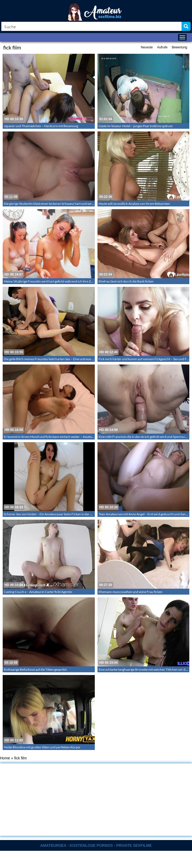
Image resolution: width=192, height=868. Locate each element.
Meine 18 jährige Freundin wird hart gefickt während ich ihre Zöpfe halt (53, 281)
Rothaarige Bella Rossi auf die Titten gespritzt (35, 669)
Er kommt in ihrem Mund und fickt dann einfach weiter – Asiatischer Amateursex (60, 437)
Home (5, 758)
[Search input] (92, 26)
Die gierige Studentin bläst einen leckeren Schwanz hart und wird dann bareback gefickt (64, 204)
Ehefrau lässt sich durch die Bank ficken (126, 281)
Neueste (147, 47)
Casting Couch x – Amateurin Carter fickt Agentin (38, 592)
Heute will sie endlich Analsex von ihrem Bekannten (134, 204)
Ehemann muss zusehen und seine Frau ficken (131, 592)
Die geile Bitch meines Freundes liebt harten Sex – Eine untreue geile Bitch (55, 359)
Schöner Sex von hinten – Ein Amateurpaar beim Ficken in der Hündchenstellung (60, 514)
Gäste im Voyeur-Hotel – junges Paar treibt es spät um (136, 126)
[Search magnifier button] (186, 26)
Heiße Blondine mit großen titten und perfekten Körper (42, 747)
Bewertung (180, 47)
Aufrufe (162, 47)
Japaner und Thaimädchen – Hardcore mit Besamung (41, 126)
